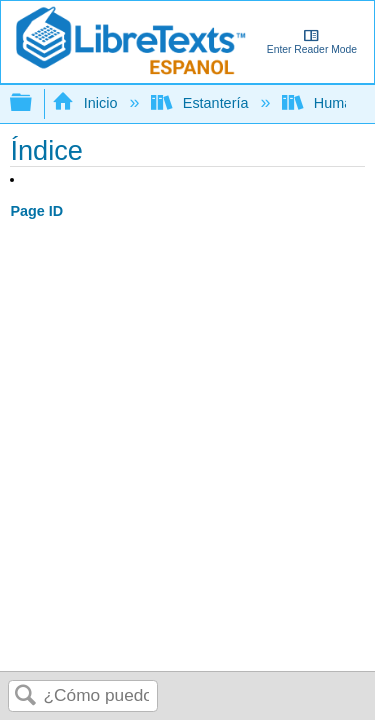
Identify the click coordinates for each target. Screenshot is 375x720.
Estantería (201, 103)
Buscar (26, 696)
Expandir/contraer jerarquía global (34, 103)
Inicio (86, 103)
